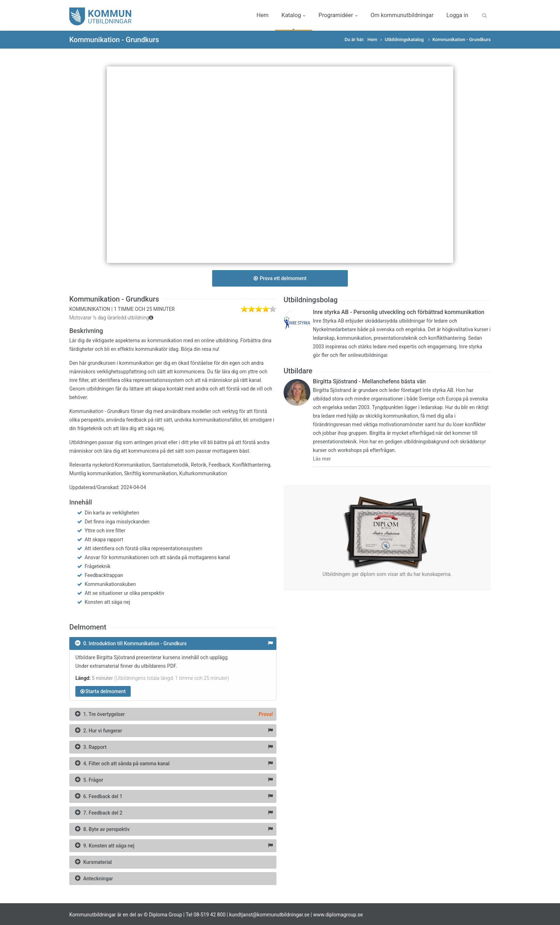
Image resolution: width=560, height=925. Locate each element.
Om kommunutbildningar (402, 15)
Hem (262, 15)
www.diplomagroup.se (338, 915)
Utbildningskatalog (405, 39)
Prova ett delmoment (280, 278)
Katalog (294, 15)
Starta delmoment (103, 691)
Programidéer (338, 15)
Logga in (457, 15)
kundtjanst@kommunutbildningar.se (269, 915)
